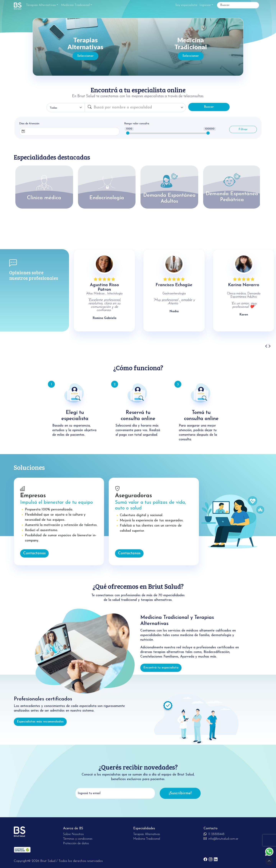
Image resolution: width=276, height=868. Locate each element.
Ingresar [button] (205, 5)
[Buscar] (238, 5)
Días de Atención (29, 124)
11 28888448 (214, 834)
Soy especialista (186, 5)
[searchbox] (36, 131)
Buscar (209, 107)
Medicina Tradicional (75, 5)
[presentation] (266, 346)
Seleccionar (85, 56)
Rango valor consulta (137, 124)
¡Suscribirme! (180, 793)
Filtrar (243, 129)
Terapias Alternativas (41, 5)
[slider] (128, 133)
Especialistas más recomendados (40, 722)
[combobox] (139, 107)
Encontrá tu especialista (161, 668)
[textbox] (139, 107)
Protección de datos (76, 843)
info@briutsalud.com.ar (221, 839)
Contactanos (34, 553)
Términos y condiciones (78, 839)
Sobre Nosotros (73, 834)
